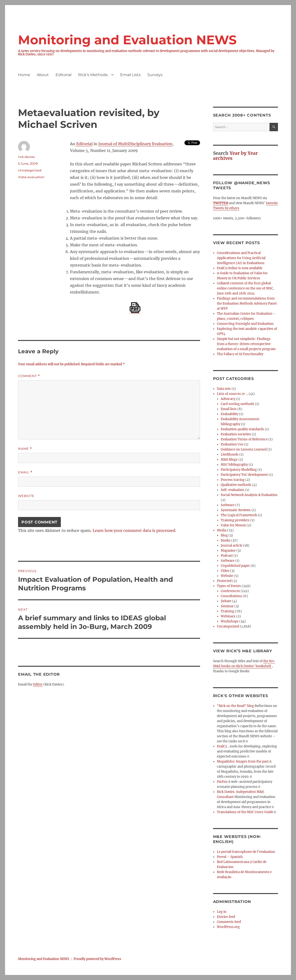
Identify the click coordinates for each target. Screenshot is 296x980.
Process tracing (233, 480)
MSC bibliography (234, 465)
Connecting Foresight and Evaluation (245, 324)
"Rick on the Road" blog (235, 706)
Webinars (228, 616)
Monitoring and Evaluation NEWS (127, 40)
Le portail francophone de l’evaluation (246, 852)
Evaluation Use (232, 444)
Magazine (228, 551)
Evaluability (230, 414)
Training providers (235, 520)
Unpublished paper (235, 566)
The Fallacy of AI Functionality (240, 354)
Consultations (231, 596)
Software (228, 505)
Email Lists (130, 75)
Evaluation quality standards (242, 429)
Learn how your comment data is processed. (134, 530)
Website (26, 496)
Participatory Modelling (239, 470)
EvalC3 (222, 746)
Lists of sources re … (232, 394)
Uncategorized (30, 170)
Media (222, 530)
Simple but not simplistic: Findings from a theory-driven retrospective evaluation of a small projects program (246, 344)
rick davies (26, 157)
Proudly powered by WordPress (97, 959)
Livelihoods (230, 454)
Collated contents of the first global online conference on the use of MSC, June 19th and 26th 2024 (245, 288)
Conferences (230, 591)
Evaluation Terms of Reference (244, 439)
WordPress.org (228, 927)
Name (25, 449)
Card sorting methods (237, 404)
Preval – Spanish (230, 857)
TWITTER (221, 203)
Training (227, 611)
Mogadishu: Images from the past (243, 761)
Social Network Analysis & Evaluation (249, 495)
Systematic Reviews (236, 510)
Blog (224, 535)
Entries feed (226, 917)
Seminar (227, 606)
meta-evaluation (31, 177)
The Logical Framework (239, 515)
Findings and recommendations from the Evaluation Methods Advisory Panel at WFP (247, 304)
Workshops (230, 621)
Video (225, 571)
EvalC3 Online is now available (240, 268)
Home (24, 75)
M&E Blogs (229, 460)
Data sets (224, 389)
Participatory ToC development (244, 475)
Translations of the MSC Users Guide (245, 812)
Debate (226, 601)
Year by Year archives (235, 156)
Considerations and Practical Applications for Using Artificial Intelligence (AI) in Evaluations (241, 258)
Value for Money (233, 525)
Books (226, 540)
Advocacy (228, 399)
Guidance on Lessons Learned (244, 449)
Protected (224, 581)
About (43, 75)
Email (25, 472)
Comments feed (229, 922)
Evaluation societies (236, 434)
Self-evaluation (233, 490)
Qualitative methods (236, 485)
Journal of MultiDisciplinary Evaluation (135, 144)
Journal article (232, 546)
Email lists (229, 409)
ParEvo (222, 782)
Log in (222, 912)
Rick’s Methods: (93, 75)
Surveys (155, 75)
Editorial (63, 75)
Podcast (227, 556)
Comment (29, 376)
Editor (38, 684)
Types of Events (229, 586)
